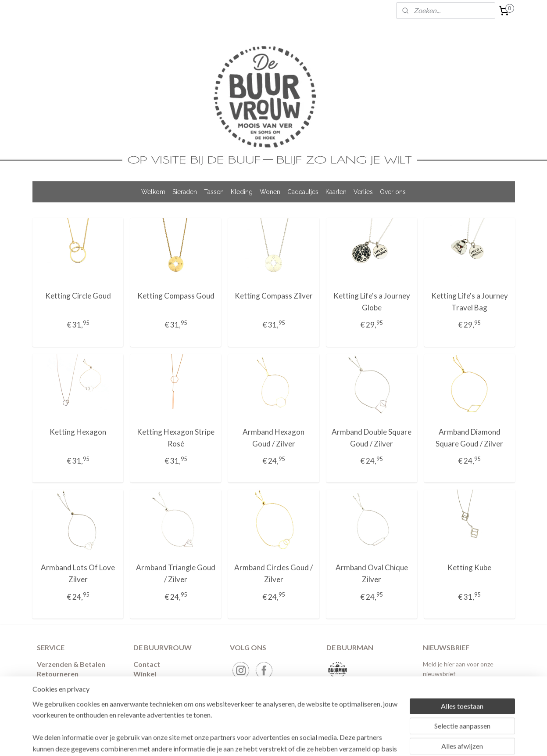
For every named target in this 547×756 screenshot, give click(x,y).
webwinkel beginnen (304, 740)
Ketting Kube (469, 567)
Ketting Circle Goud (78, 296)
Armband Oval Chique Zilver (371, 573)
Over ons (393, 192)
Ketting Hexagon (78, 432)
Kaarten (336, 192)
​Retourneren (58, 674)
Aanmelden (447, 696)
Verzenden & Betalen (71, 664)
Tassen (214, 192)
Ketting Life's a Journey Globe (371, 302)
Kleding (242, 192)
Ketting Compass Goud (175, 296)
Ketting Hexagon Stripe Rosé (176, 438)
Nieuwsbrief (154, 693)
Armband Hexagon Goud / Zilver (273, 438)
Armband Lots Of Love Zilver (78, 573)
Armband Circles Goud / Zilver (273, 573)
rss (273, 740)
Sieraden (185, 192)
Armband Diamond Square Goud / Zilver (469, 438)
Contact (147, 664)
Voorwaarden (59, 684)
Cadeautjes (303, 192)
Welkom (153, 192)
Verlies (363, 192)
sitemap (258, 740)
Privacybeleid (59, 693)
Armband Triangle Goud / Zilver (176, 573)
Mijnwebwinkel (375, 740)
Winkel (145, 674)
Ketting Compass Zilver (273, 296)
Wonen (270, 192)
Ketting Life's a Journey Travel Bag (469, 302)
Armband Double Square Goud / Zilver (372, 438)
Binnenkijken (154, 684)
